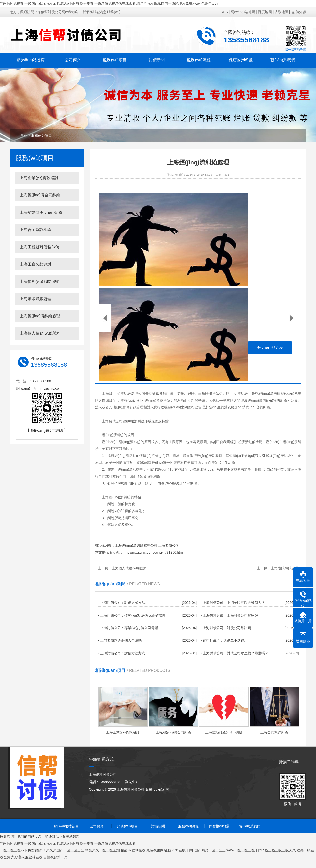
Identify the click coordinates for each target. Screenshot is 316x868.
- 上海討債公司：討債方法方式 (122, 653)
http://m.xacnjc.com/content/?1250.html (154, 552)
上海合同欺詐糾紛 (36, 230)
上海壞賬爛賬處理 (36, 299)
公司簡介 (73, 60)
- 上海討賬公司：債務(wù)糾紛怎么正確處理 (132, 615)
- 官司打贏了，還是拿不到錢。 (224, 640)
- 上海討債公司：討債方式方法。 (123, 603)
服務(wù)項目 (115, 60)
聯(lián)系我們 (283, 60)
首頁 (24, 135)
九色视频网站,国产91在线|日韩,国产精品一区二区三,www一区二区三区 (201, 850)
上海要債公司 (169, 545)
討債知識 (299, 12)
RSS (224, 12)
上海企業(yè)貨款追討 (39, 178)
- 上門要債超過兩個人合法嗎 (120, 640)
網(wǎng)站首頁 (31, 60)
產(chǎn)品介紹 (270, 347)
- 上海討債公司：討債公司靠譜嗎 (226, 628)
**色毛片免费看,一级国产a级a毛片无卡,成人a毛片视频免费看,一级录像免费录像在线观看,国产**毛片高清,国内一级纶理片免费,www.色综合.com (110, 3)
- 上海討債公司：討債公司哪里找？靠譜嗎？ (235, 653)
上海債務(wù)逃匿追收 (39, 281)
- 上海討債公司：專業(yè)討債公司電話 (128, 628)
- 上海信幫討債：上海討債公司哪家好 (229, 615)
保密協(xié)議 (241, 60)
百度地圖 (265, 12)
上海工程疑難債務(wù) (39, 247)
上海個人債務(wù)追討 (39, 333)
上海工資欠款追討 (36, 264)
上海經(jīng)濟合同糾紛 (40, 195)
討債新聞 (157, 60)
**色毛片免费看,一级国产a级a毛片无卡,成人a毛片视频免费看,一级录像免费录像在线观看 (68, 843)
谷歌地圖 (281, 12)
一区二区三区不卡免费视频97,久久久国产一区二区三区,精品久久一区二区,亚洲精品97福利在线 (73, 850)
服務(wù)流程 (199, 60)
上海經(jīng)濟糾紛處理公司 (136, 545)
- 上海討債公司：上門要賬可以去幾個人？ (233, 603)
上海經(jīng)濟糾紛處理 (40, 316)
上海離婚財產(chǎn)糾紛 (41, 212)
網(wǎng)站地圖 (243, 12)
